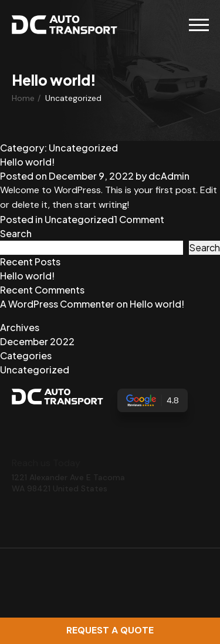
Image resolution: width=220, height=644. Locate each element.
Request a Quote (110, 630)
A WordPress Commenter (57, 304)
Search (16, 233)
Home (23, 98)
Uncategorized (79, 219)
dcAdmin (169, 176)
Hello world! (27, 162)
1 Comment (139, 219)
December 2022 (37, 341)
